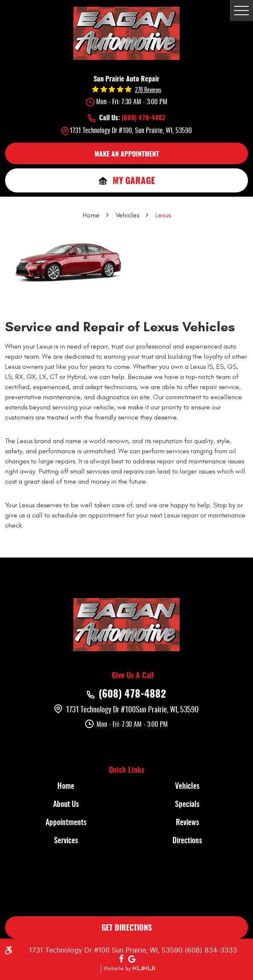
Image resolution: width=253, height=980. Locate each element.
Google (132, 959)
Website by (128, 969)
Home (91, 215)
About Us (66, 805)
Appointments (66, 823)
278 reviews (148, 90)
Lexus (163, 215)
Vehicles (127, 215)
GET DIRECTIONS (127, 929)
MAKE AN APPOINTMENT (127, 154)
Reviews (187, 823)
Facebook (121, 959)
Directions (187, 841)
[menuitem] (66, 787)
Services (66, 841)
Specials (187, 805)
